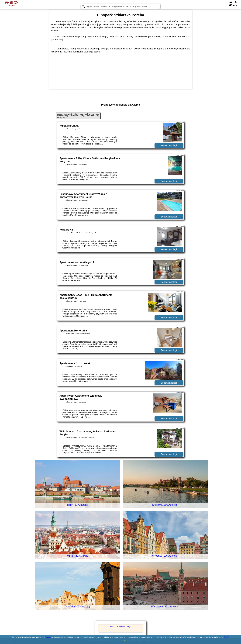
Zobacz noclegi (169, 145)
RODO (227, 637)
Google (48, 637)
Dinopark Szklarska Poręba (120, 627)
